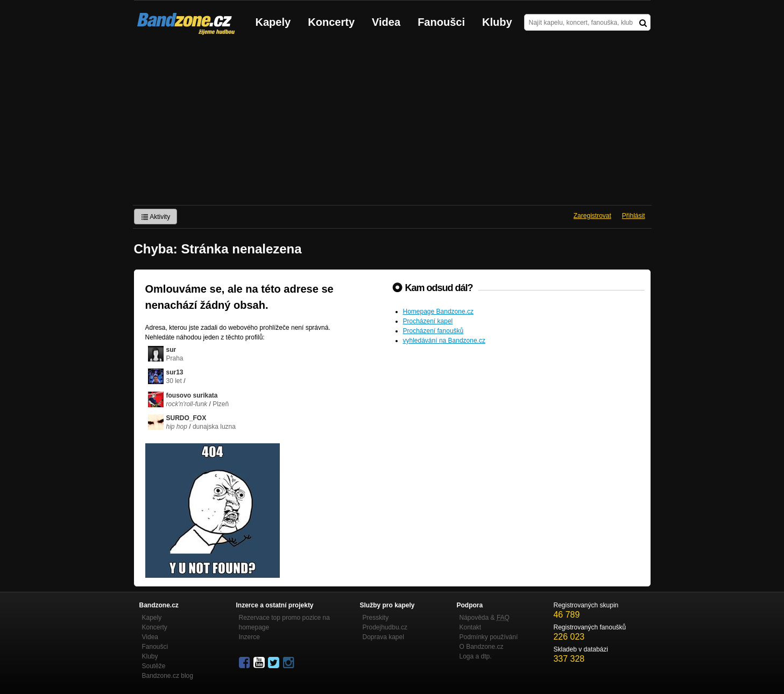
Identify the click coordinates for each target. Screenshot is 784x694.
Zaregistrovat (592, 216)
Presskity (376, 618)
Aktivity (156, 217)
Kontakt (471, 627)
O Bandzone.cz (482, 647)
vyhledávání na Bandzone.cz (444, 341)
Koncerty (331, 22)
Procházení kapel (428, 321)
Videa (386, 22)
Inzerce (249, 637)
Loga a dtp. (476, 656)
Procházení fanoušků (433, 331)
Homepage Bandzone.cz (438, 311)
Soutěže (154, 666)
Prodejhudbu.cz (385, 627)
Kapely (273, 22)
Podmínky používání (489, 637)
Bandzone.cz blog (168, 676)
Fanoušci (441, 22)
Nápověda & (485, 618)
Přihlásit (634, 216)
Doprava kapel (383, 637)
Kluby (497, 22)
